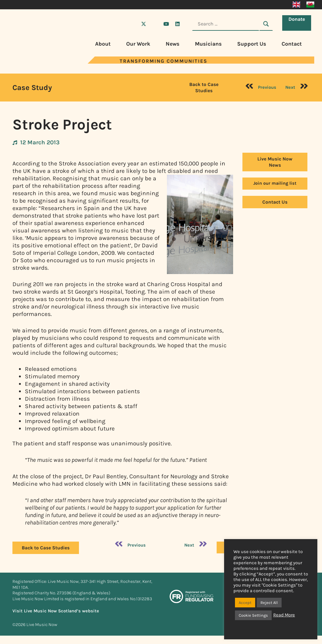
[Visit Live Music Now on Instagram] (155, 24)
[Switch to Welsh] (310, 5)
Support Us (252, 44)
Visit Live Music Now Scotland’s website (56, 611)
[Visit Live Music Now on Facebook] (132, 24)
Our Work (138, 44)
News (172, 44)
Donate (298, 23)
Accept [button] (245, 603)
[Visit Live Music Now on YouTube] (166, 24)
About (103, 44)
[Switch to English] (296, 5)
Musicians (208, 44)
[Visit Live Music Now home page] (31, 62)
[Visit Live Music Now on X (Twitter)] (144, 24)
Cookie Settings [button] (253, 615)
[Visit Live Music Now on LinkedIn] (177, 24)
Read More (284, 615)
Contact (292, 44)
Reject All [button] (269, 603)
